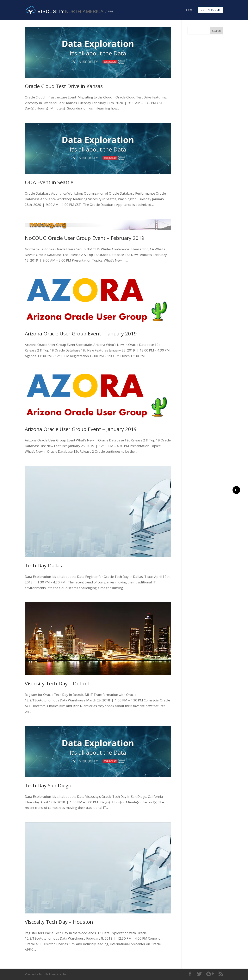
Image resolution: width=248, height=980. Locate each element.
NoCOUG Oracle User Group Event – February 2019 (85, 238)
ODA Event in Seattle (49, 182)
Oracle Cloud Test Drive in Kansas (64, 86)
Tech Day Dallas (43, 565)
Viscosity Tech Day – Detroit (57, 683)
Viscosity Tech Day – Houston (59, 922)
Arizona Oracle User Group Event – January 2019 (81, 334)
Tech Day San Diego (48, 785)
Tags (189, 10)
